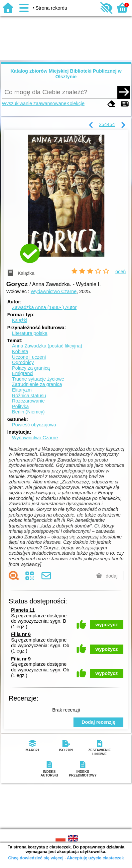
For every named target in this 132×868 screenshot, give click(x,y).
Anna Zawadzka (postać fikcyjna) (47, 346)
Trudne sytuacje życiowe (38, 379)
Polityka (20, 406)
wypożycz (107, 625)
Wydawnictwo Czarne (54, 291)
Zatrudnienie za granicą (37, 384)
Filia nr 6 (21, 634)
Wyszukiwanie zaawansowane (34, 103)
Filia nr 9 (21, 659)
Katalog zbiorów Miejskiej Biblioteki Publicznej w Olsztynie (66, 74)
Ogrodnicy (23, 362)
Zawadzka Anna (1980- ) (44, 307)
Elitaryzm (22, 390)
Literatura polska (30, 333)
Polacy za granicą (31, 368)
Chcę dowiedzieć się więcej (36, 858)
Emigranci (23, 373)
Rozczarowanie (28, 401)
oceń (121, 272)
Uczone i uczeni (29, 357)
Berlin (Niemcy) (28, 412)
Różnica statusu (29, 396)
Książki (20, 320)
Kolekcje (75, 103)
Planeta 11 (23, 610)
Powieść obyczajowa (34, 425)
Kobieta (20, 351)
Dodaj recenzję (98, 722)
